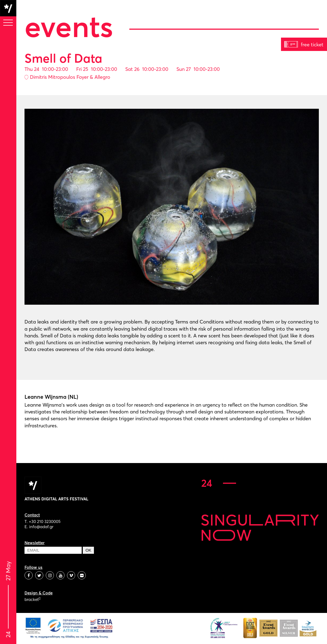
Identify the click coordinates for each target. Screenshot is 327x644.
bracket (32, 599)
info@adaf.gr (41, 527)
